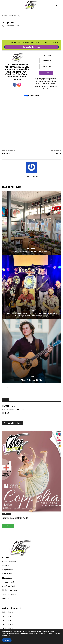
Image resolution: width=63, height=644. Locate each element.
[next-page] (8, 387)
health (58, 154)
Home (5, 16)
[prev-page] (4, 387)
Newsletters (9, 406)
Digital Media (6, 521)
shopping (16, 16)
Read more (8, 526)
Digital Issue (7, 514)
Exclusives (6, 154)
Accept (7, 640)
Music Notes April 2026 (31, 380)
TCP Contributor (9, 26)
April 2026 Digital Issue (15, 518)
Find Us (6, 413)
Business (31, 249)
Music (10, 16)
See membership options (31, 47)
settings (7, 636)
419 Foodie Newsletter (13, 409)
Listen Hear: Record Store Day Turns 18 (31, 252)
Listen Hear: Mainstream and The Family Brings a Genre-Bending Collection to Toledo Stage (32, 315)
